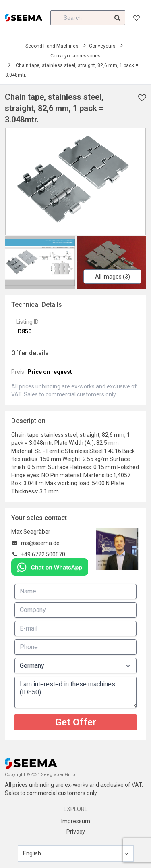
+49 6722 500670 (43, 554)
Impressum (76, 821)
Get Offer (76, 722)
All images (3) (113, 277)
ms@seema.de (40, 543)
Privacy (76, 832)
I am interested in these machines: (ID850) (75, 692)
